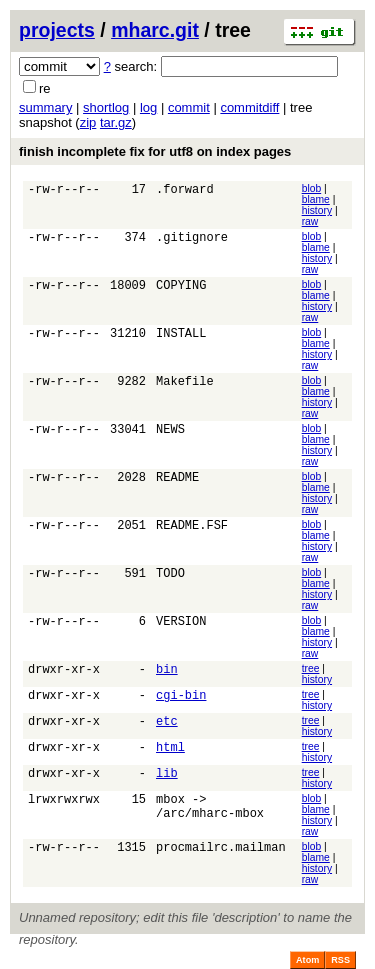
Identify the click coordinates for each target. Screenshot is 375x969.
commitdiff (249, 107)
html (170, 749)
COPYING (181, 287)
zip (88, 122)
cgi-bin (181, 697)
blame (316, 199)
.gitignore (192, 239)
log (148, 107)
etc (167, 723)
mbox (170, 801)
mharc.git (155, 30)
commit (189, 107)
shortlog (106, 107)
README (177, 479)
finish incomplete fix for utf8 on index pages (155, 151)
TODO (170, 575)
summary (45, 107)
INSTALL (181, 335)
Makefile (185, 383)
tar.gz (116, 122)
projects (57, 30)
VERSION (181, 623)
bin (167, 671)
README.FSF (192, 527)
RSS (340, 960)
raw (310, 221)
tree (311, 668)
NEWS (170, 431)
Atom (307, 960)
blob (312, 188)
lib (167, 775)
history (317, 210)
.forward (185, 191)
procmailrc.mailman (221, 849)
